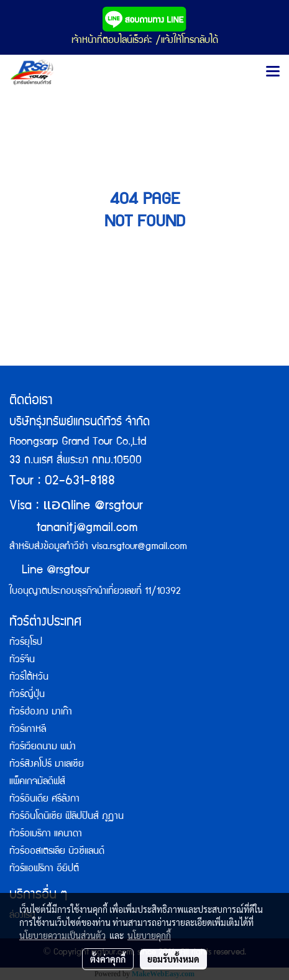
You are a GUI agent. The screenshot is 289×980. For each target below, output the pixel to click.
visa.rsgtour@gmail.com (139, 547)
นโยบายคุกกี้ (149, 935)
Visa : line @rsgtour (76, 506)
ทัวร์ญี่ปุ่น (27, 695)
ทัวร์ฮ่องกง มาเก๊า (41, 713)
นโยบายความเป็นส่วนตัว (62, 935)
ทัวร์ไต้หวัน (29, 678)
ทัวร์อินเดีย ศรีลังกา (44, 800)
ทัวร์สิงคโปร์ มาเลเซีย (47, 765)
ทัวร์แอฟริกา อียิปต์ (44, 869)
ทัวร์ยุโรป (26, 643)
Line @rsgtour (49, 571)
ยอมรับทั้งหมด (173, 959)
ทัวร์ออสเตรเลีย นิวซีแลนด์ (57, 852)
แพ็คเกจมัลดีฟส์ (37, 782)
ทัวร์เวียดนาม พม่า (43, 747)
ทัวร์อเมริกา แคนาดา (46, 834)
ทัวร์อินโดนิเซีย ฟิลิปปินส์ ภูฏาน (67, 817)
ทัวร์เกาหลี (28, 730)
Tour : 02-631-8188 (62, 482)
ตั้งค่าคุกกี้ (108, 959)
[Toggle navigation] (273, 72)
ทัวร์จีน (22, 660)
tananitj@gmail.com (87, 529)
